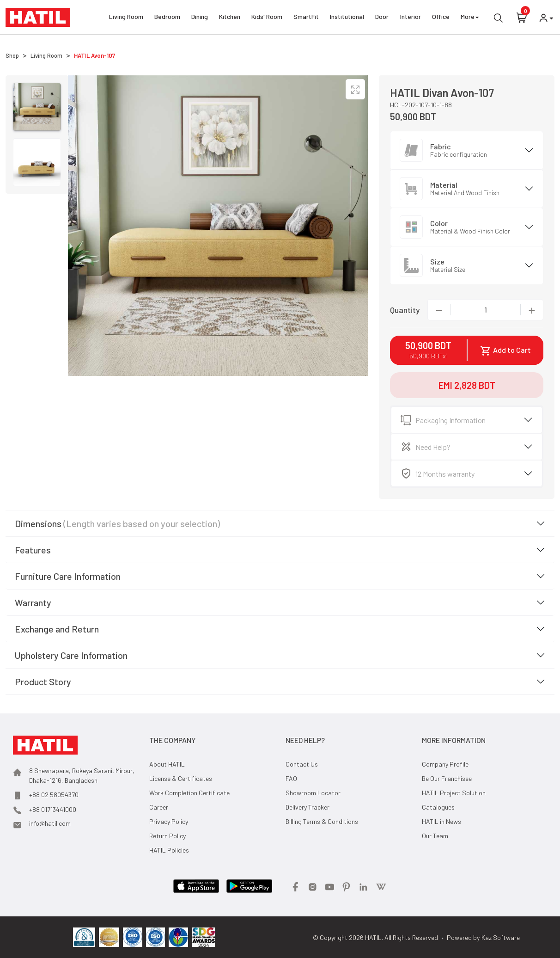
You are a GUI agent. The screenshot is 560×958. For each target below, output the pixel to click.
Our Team (435, 836)
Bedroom (167, 18)
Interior (411, 18)
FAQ (291, 778)
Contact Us (302, 764)
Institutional (347, 18)
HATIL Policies (169, 850)
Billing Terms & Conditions (322, 821)
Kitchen (230, 18)
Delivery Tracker (307, 807)
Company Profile (445, 764)
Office (441, 18)
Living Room (126, 18)
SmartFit (306, 18)
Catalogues (438, 807)
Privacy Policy (169, 821)
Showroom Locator (313, 793)
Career (159, 807)
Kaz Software (501, 937)
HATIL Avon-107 (94, 55)
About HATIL (167, 764)
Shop (12, 55)
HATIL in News (441, 821)
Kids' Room (267, 18)
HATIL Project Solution (454, 793)
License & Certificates (181, 778)
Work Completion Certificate (189, 793)
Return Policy (167, 836)
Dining (200, 18)
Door (382, 18)
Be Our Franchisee (447, 778)
